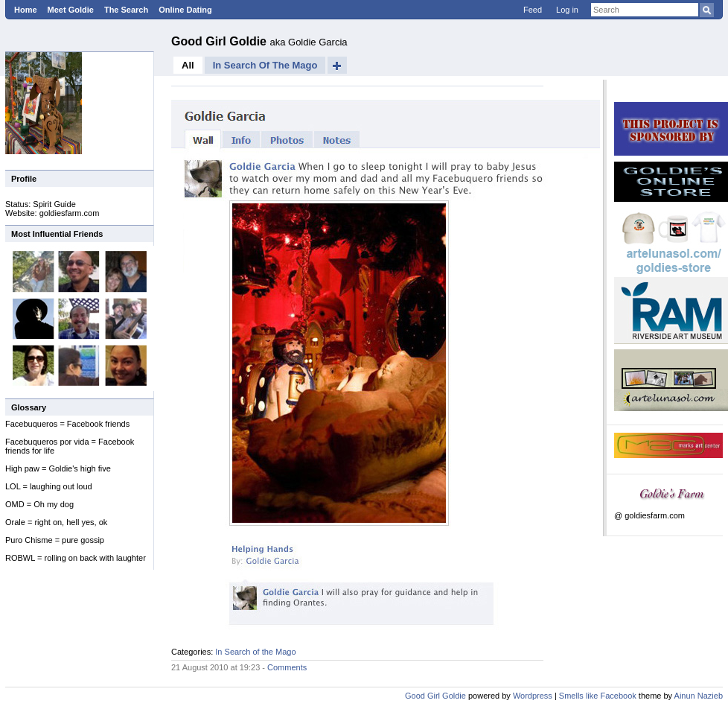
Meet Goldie (71, 10)
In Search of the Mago (265, 65)
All (188, 65)
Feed (533, 10)
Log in (567, 10)
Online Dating (185, 10)
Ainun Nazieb (699, 696)
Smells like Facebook (598, 696)
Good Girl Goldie (220, 41)
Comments (287, 667)
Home (26, 10)
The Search (126, 10)
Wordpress (533, 696)
